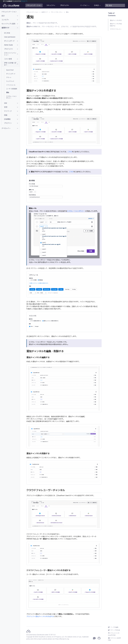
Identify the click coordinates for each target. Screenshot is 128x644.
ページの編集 (113, 627)
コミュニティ (51, 5)
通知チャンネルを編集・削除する (116, 25)
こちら (70, 152)
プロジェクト (65, 5)
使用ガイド (45, 12)
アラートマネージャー (57, 12)
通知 (67, 12)
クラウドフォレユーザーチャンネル (116, 29)
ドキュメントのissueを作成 (114, 634)
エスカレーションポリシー (76, 211)
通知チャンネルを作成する (116, 20)
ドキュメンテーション (34, 5)
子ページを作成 (114, 630)
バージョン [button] (84, 5)
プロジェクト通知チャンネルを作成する (40, 616)
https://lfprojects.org (62, 639)
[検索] (115, 5)
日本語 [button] (96, 5)
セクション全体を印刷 (114, 639)
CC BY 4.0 (52, 635)
